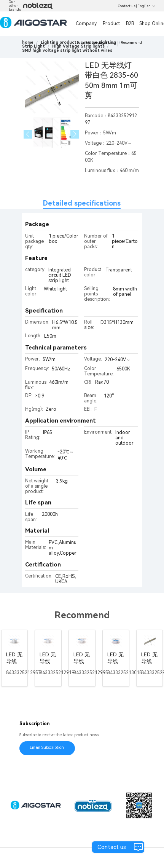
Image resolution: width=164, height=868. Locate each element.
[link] (60, 42)
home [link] (28, 42)
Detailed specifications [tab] (82, 203)
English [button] (146, 6)
